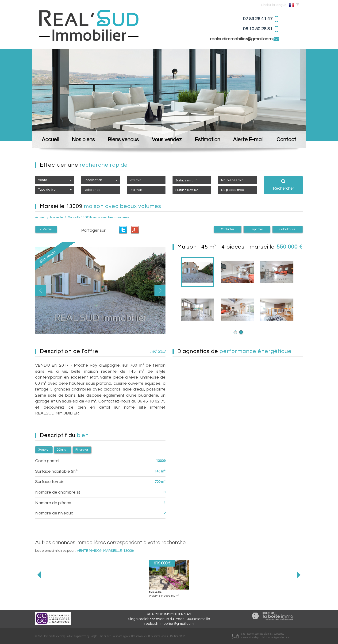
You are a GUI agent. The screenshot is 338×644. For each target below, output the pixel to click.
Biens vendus (123, 140)
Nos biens (83, 140)
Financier (82, 450)
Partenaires (154, 636)
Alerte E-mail (248, 140)
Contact (286, 140)
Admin (165, 636)
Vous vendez (167, 140)
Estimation (207, 140)
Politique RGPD (178, 636)
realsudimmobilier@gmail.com (242, 39)
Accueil (50, 140)
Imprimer (257, 229)
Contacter (228, 229)
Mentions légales (121, 636)
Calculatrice (288, 229)
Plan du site (105, 636)
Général (44, 450)
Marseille (57, 217)
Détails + (62, 450)
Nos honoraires (139, 636)
